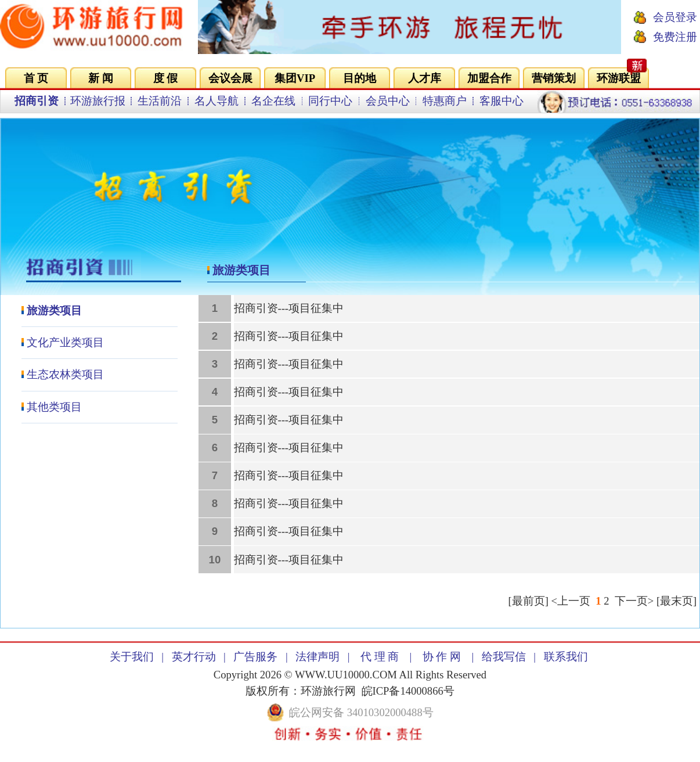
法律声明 (317, 657)
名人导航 (217, 101)
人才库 (425, 78)
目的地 (360, 78)
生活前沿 (160, 101)
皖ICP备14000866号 (408, 691)
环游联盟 (619, 78)
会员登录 (675, 17)
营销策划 (554, 78)
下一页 (631, 601)
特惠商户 (445, 101)
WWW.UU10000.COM (346, 675)
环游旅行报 (98, 101)
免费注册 (675, 37)
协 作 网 (442, 657)
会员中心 (388, 101)
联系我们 (566, 657)
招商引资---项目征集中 (289, 308)
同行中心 (330, 101)
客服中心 (501, 101)
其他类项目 (54, 407)
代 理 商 (380, 657)
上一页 (574, 601)
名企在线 (273, 101)
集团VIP (295, 78)
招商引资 (37, 101)
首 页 (36, 78)
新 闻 (101, 78)
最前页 (528, 601)
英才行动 (194, 657)
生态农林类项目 (65, 374)
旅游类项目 (54, 310)
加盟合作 (489, 78)
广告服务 (255, 657)
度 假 (166, 78)
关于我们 (132, 657)
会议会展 (230, 78)
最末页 (676, 601)
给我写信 (504, 657)
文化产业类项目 (65, 342)
